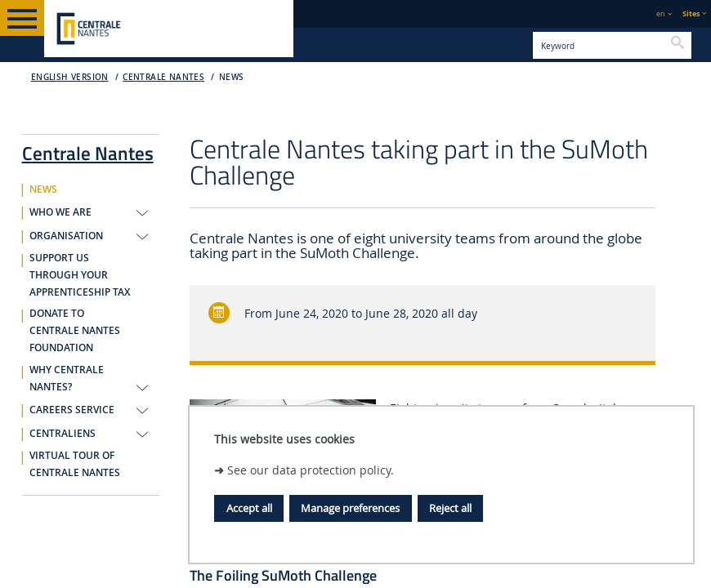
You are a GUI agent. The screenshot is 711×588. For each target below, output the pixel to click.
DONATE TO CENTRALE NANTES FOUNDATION (75, 331)
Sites (691, 13)
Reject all (450, 508)
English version (70, 77)
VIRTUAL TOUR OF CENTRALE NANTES (75, 464)
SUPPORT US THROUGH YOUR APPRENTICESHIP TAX (80, 275)
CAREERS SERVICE (72, 410)
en (661, 13)
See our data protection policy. (311, 470)
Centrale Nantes (163, 77)
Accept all (249, 508)
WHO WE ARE (60, 212)
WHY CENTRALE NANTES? (67, 379)
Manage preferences (350, 508)
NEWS (232, 77)
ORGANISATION (66, 236)
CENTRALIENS (63, 434)
